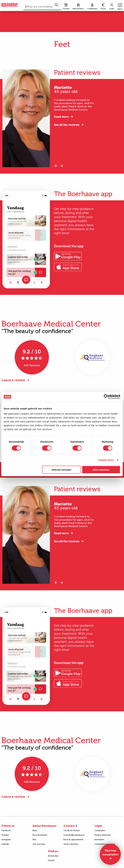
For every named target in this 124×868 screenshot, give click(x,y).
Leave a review (13, 380)
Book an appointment (73, 840)
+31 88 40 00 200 (72, 830)
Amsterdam (53, 856)
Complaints (100, 830)
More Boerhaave (40, 835)
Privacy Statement (103, 835)
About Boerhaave (44, 826)
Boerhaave (10, 5)
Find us (53, 851)
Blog (35, 830)
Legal (98, 826)
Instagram (6, 840)
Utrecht (51, 860)
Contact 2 (70, 826)
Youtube (5, 835)
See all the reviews (67, 125)
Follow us (8, 826)
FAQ (34, 840)
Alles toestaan (101, 470)
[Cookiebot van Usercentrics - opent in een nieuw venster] (106, 397)
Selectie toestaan (61, 470)
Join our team (39, 844)
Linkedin (5, 844)
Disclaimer (99, 840)
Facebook (6, 830)
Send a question (71, 844)
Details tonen (106, 460)
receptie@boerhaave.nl (74, 835)
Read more (61, 117)
